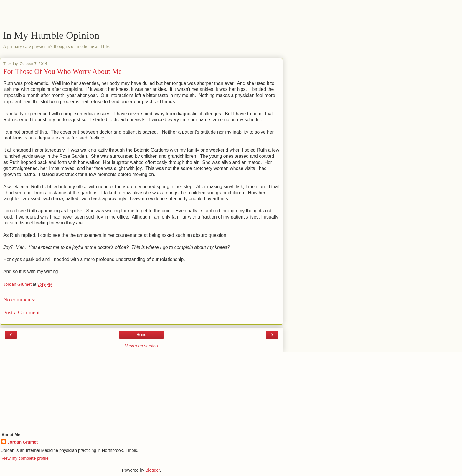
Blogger (153, 470)
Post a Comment (22, 312)
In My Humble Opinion (51, 35)
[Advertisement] (141, 16)
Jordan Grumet (23, 442)
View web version (141, 346)
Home (141, 335)
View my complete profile (25, 458)
